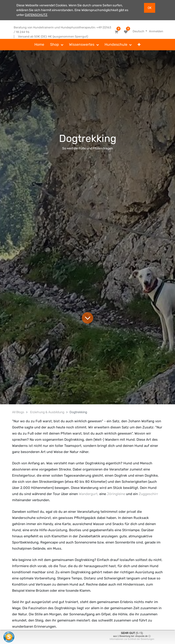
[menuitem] (39, 45)
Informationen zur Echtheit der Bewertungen (132, 639)
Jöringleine (116, 494)
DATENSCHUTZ (36, 15)
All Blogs (18, 412)
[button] (139, 45)
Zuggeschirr (148, 494)
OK (150, 8)
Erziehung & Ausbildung (47, 412)
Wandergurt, (89, 494)
